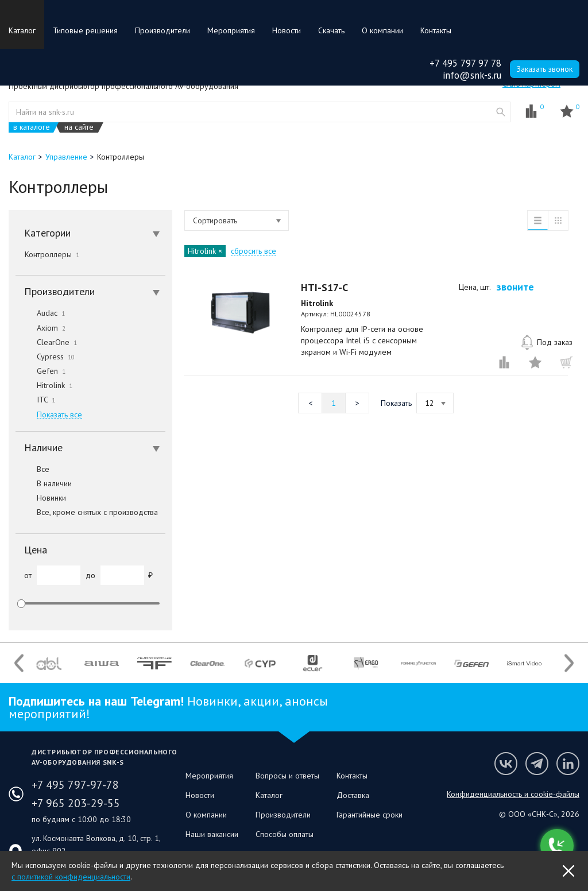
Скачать (331, 30)
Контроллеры (52, 254)
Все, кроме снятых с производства (87, 512)
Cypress (45, 357)
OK (568, 871)
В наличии (44, 483)
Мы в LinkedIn (568, 764)
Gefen (40, 371)
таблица (558, 220)
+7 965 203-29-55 (76, 803)
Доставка (353, 795)
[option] (49, 663)
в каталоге (32, 127)
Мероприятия (231, 30)
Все (32, 469)
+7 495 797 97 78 (465, 63)
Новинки (41, 498)
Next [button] (569, 663)
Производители (163, 30)
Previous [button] (19, 663)
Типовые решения (85, 30)
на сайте (79, 127)
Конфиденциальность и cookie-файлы (513, 794)
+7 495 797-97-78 (75, 785)
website (501, 112)
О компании (382, 30)
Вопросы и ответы (287, 776)
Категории (92, 233)
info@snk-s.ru (472, 75)
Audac (40, 313)
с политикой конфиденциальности (71, 877)
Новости (287, 30)
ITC (35, 400)
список (537, 220)
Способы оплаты (285, 834)
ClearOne (46, 342)
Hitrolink (44, 385)
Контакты (436, 30)
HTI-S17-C (324, 287)
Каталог (22, 30)
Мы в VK (506, 764)
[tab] (90, 233)
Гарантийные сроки (370, 815)
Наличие (92, 448)
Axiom (40, 328)
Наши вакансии (212, 834)
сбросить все (254, 251)
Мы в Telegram (537, 764)
